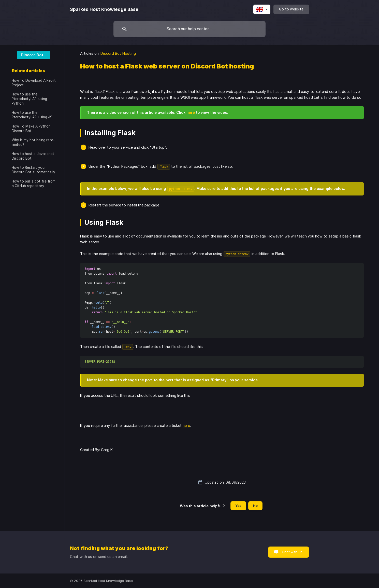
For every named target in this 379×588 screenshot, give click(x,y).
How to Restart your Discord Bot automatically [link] (33, 170)
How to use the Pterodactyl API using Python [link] (29, 99)
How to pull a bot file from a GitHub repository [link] (34, 184)
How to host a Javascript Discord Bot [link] (33, 156)
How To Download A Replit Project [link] (34, 83)
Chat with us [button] (292, 552)
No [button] (255, 506)
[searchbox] (189, 29)
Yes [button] (238, 506)
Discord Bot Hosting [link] (118, 53)
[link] (31, 55)
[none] (104, 9)
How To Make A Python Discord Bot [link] (31, 129)
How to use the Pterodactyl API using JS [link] (32, 115)
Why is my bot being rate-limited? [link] (33, 142)
